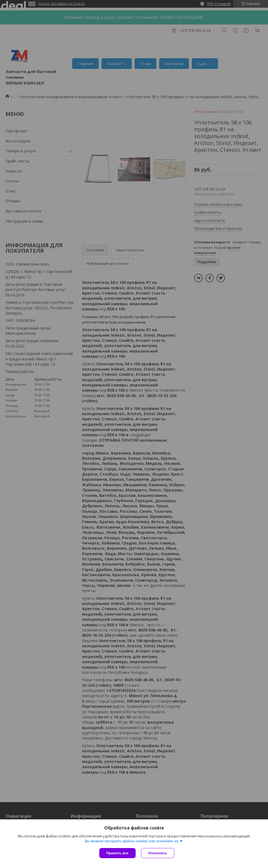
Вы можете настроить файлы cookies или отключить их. (132, 841)
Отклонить (158, 853)
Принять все (117, 853)
